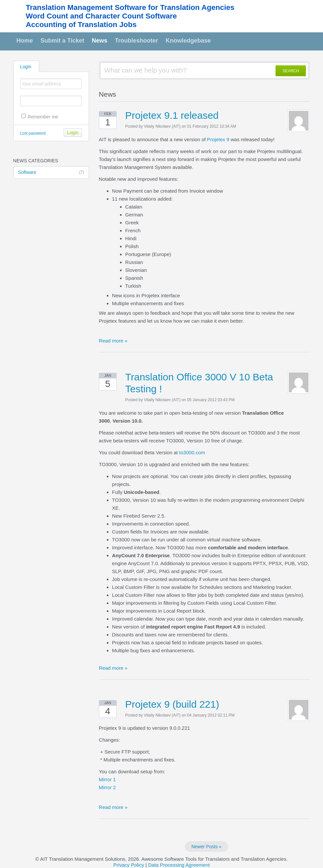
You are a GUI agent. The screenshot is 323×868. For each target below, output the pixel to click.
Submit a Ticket (62, 41)
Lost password (33, 133)
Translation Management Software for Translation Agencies (130, 7)
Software (51, 173)
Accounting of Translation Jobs (81, 25)
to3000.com (192, 452)
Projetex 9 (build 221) (172, 704)
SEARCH (291, 71)
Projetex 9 (218, 139)
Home (25, 41)
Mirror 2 (107, 787)
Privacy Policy (129, 865)
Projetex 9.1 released (172, 115)
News (100, 41)
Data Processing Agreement (179, 865)
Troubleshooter (137, 41)
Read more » (113, 341)
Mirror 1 (107, 779)
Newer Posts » (206, 847)
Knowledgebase (188, 41)
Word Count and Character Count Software (101, 16)
